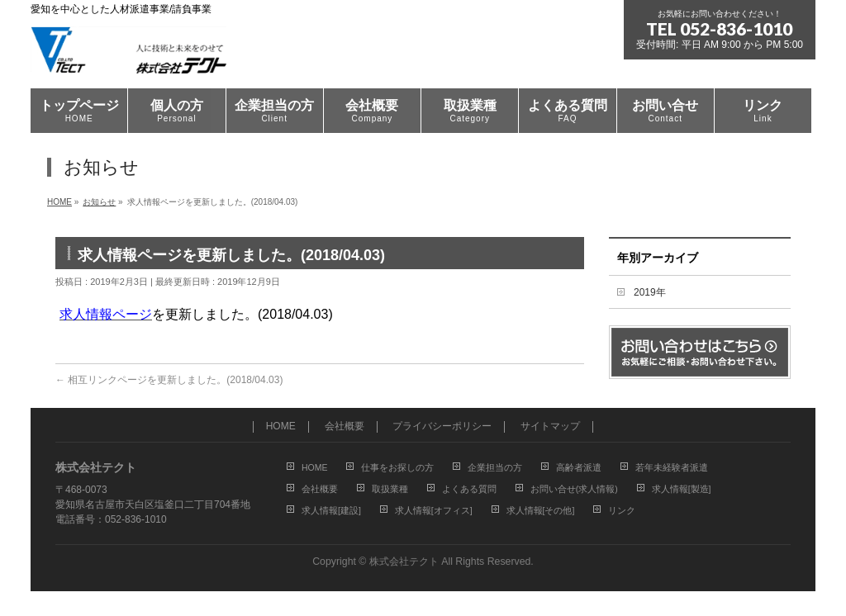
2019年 (650, 292)
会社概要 (345, 426)
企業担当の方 (495, 467)
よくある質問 (469, 489)
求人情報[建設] (331, 510)
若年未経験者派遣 (672, 467)
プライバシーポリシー (442, 426)
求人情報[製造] (682, 489)
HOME (281, 426)
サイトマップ (550, 426)
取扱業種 (390, 489)
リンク (622, 510)
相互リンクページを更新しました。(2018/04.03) (169, 380)
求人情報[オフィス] (434, 510)
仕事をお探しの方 (397, 467)
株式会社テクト (404, 562)
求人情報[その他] (541, 510)
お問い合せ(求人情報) (574, 489)
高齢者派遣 (579, 467)
